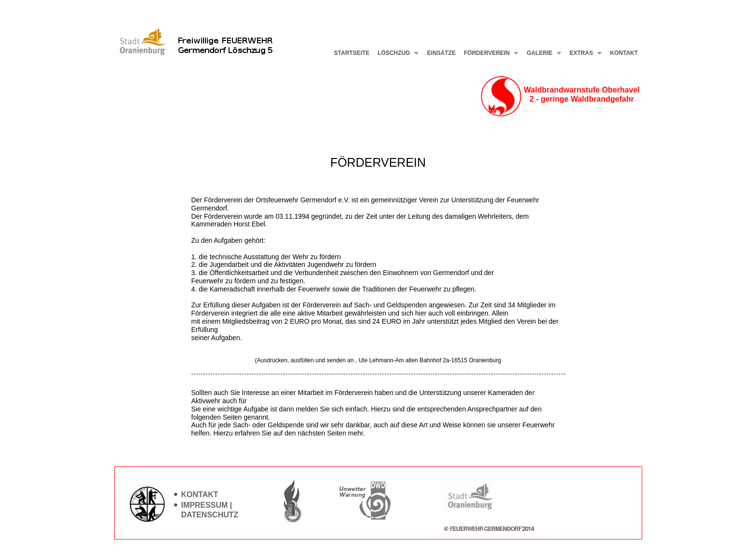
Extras (584, 53)
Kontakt (624, 53)
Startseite (352, 53)
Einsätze (441, 53)
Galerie (542, 53)
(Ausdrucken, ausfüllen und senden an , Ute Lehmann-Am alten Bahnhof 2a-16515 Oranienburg (378, 360)
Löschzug (396, 53)
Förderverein (489, 53)
